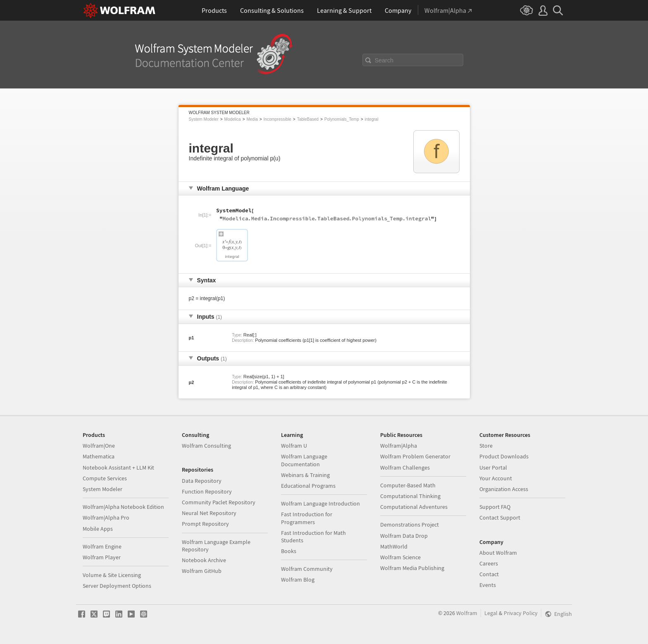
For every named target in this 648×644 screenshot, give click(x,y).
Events (488, 585)
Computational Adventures (414, 507)
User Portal (493, 467)
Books (289, 551)
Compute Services (105, 478)
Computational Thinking (410, 496)
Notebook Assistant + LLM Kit (118, 467)
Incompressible (278, 119)
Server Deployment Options (117, 586)
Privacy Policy (521, 613)
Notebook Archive (204, 560)
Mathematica (99, 456)
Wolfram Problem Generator (415, 456)
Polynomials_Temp (342, 119)
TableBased (308, 119)
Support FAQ (495, 507)
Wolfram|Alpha (399, 446)
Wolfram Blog (298, 580)
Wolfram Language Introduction (320, 503)
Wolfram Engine (102, 546)
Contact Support (500, 518)
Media (252, 119)
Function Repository (207, 491)
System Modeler (204, 119)
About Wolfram (498, 553)
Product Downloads (504, 456)
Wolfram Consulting (206, 446)
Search (384, 60)
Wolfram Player (102, 557)
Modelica (233, 119)
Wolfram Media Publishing (412, 568)
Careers (489, 563)
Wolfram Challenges (405, 467)
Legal (491, 613)
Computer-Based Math (408, 485)
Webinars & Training (305, 475)
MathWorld (394, 546)
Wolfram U (294, 446)
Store (486, 446)
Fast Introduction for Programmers (307, 518)
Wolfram (467, 613)
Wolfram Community (307, 569)
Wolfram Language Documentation (304, 460)
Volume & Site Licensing (112, 575)
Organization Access (504, 489)
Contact (489, 574)
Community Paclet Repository (219, 502)
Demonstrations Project (410, 525)
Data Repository (202, 481)
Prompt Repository (205, 524)
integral (372, 119)
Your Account (496, 478)
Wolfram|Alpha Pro (106, 518)
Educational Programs (308, 486)
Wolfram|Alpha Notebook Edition (123, 507)
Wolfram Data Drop (404, 536)
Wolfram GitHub (202, 571)
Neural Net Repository (209, 513)
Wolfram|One (99, 446)
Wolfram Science (400, 557)
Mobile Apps (98, 529)
